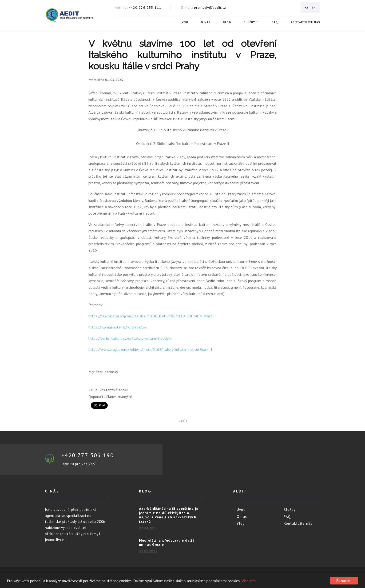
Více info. (249, 581)
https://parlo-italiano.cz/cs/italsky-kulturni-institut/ (130, 338)
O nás (206, 22)
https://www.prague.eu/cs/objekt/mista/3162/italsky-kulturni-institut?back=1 (151, 349)
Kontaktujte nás (305, 22)
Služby (249, 22)
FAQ (275, 22)
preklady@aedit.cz (210, 8)
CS (307, 7)
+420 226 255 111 (145, 8)
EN (314, 7)
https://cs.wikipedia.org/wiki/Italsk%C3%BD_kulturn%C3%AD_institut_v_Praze (151, 316)
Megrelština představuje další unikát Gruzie (167, 542)
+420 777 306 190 (88, 455)
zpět (183, 421)
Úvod (184, 22)
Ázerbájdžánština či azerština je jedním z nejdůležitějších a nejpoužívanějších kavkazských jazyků (169, 515)
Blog (227, 22)
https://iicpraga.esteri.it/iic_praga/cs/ (117, 327)
